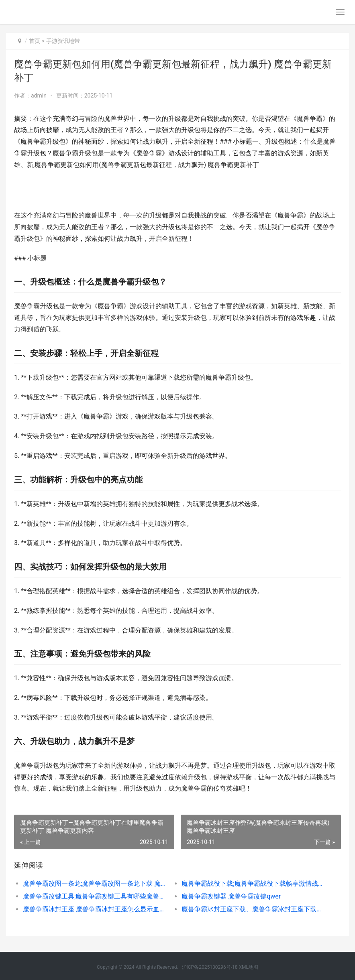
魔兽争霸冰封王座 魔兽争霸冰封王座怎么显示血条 (94, 909)
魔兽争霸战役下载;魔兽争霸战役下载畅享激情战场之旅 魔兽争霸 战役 (253, 883)
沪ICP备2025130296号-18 (210, 967)
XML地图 (248, 967)
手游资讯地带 (63, 41)
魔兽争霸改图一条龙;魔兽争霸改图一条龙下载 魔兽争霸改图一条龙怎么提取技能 (94, 883)
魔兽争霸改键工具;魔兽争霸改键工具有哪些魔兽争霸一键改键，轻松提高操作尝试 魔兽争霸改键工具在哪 (94, 896)
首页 (35, 41)
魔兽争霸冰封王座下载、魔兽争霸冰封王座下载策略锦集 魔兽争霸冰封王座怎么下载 (253, 909)
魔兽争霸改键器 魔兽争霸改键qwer (231, 896)
